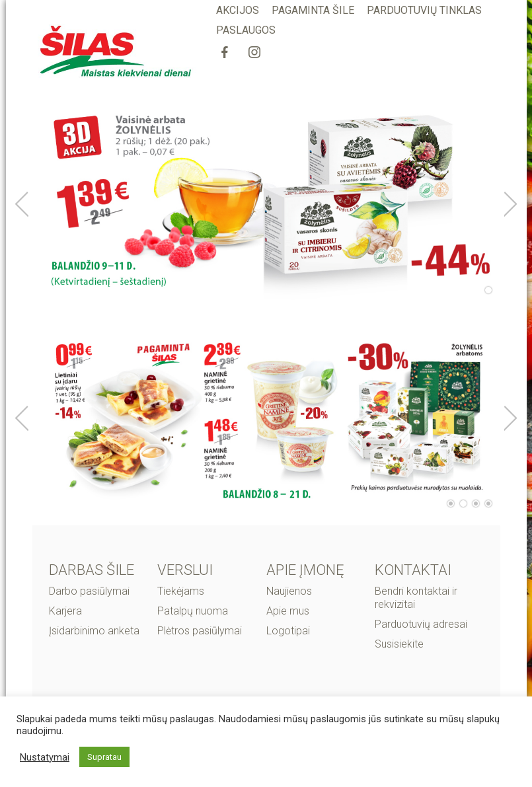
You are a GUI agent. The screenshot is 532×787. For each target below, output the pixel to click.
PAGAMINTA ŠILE (313, 10)
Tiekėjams (181, 591)
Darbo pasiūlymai (89, 591)
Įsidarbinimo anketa (94, 631)
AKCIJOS (238, 10)
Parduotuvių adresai (421, 624)
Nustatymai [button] (45, 757)
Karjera (65, 611)
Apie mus (288, 611)
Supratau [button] (104, 757)
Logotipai (288, 631)
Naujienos (289, 591)
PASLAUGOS (246, 30)
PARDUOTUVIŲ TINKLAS (424, 10)
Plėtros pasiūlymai (200, 631)
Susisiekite (399, 644)
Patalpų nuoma (193, 611)
